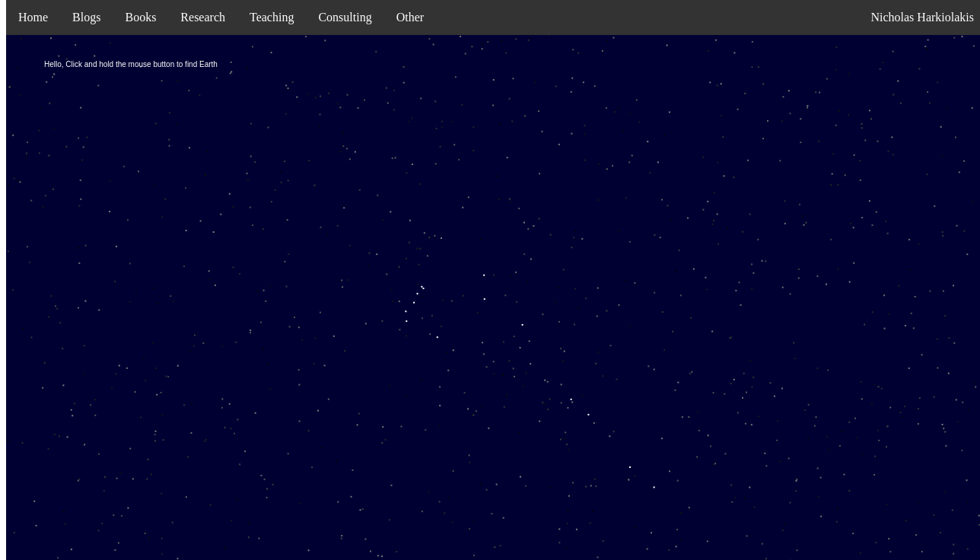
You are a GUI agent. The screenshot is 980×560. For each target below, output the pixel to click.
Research (203, 17)
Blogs (86, 17)
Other (410, 17)
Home (33, 17)
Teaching (272, 17)
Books (140, 17)
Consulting (345, 17)
